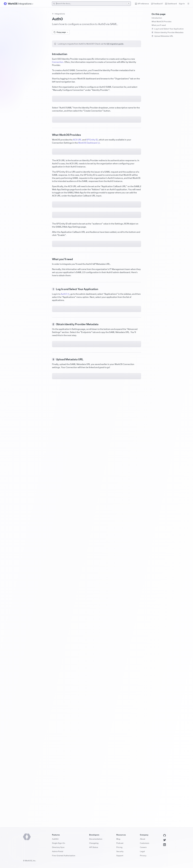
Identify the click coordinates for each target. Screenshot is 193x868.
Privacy (143, 855)
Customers (145, 843)
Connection (58, 62)
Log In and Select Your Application (168, 29)
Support (120, 855)
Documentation (96, 839)
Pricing (119, 847)
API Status (94, 847)
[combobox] (91, 4)
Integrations (58, 14)
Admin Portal (58, 851)
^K (129, 3)
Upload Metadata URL (162, 36)
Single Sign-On (59, 843)
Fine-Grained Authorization (64, 855)
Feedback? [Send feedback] (157, 4)
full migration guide (115, 44)
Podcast (120, 843)
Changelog (94, 843)
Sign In (182, 4)
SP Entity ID (92, 233)
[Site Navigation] (26, 4)
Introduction (157, 18)
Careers (143, 847)
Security (120, 851)
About (143, 839)
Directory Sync (58, 847)
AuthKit (55, 839)
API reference (142, 4)
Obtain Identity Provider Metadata (167, 32)
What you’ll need (159, 25)
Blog (118, 839)
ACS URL (77, 233)
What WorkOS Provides (161, 21)
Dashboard (171, 4)
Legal (142, 851)
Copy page (61, 32)
